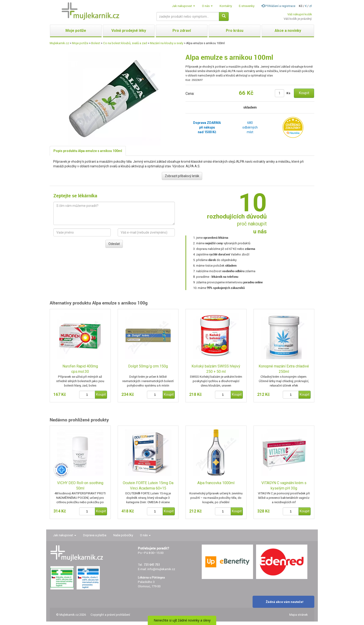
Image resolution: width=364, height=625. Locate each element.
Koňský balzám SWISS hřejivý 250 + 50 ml (216, 369)
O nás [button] (207, 6)
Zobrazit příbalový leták (182, 176)
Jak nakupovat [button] (184, 6)
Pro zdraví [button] (182, 31)
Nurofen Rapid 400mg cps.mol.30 (80, 369)
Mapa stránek (299, 615)
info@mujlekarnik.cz (161, 569)
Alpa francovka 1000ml (216, 483)
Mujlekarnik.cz (59, 43)
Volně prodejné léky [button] (129, 31)
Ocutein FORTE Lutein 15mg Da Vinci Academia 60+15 (148, 486)
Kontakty (226, 6)
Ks (288, 93)
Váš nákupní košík (300, 14)
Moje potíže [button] (76, 31)
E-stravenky (247, 6)
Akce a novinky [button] (288, 31)
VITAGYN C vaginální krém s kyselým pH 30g (284, 486)
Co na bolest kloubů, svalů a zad (125, 43)
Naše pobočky (123, 535)
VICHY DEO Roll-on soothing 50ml (80, 486)
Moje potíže (80, 43)
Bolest (96, 43)
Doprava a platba (95, 535)
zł (310, 6)
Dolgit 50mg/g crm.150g (148, 366)
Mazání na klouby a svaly (167, 43)
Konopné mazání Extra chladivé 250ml (284, 369)
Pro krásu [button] (235, 31)
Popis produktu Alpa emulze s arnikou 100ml (88, 151)
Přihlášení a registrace (278, 6)
